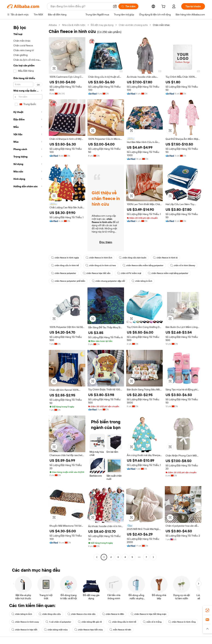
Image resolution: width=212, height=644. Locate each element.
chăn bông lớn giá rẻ (90, 622)
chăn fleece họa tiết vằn (97, 273)
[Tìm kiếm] (128, 6)
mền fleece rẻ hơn (120, 630)
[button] (115, 6)
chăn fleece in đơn (113, 614)
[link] (207, 610)
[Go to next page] (153, 557)
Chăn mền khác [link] (161, 25)
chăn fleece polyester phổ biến (68, 281)
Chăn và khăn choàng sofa (133, 25)
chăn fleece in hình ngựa (65, 258)
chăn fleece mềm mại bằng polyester (168, 273)
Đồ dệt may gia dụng (102, 25)
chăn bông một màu (56, 630)
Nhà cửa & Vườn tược (74, 25)
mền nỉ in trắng (152, 622)
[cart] (164, 7)
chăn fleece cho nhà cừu (82, 614)
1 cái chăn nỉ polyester (58, 622)
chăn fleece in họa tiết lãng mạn (148, 614)
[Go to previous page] (97, 557)
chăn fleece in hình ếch (99, 258)
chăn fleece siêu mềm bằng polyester (143, 265)
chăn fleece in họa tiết (24, 630)
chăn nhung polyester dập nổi (108, 281)
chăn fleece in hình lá (165, 258)
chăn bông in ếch (142, 281)
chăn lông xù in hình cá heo (101, 265)
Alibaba (53, 25)
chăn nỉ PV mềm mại (129, 273)
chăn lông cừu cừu (50, 614)
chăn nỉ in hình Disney (183, 265)
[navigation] (27, 291)
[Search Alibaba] (80, 6)
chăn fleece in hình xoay (25, 622)
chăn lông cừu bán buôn (133, 258)
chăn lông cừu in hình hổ (65, 265)
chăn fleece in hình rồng (182, 622)
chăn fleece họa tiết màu (89, 630)
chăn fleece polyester (64, 273)
